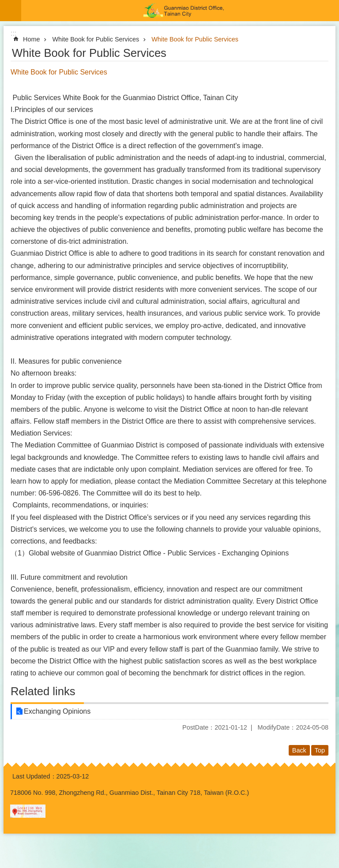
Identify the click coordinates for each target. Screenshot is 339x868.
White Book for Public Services (96, 39)
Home (31, 39)
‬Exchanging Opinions (57, 711)
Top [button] (320, 750)
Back (299, 750)
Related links (43, 691)
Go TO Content (5, 5)
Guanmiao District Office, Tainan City (180, 11)
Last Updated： (34, 776)
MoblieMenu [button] (11, 11)
